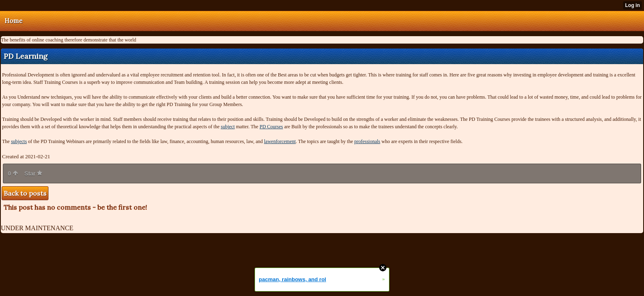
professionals (367, 141)
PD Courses (271, 127)
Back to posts (25, 193)
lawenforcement (280, 141)
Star (33, 173)
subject (228, 127)
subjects (19, 141)
